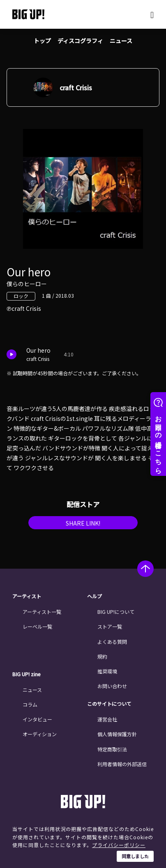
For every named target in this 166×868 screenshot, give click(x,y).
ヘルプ (95, 596)
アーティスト (27, 596)
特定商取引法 (112, 749)
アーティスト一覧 (42, 612)
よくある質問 (112, 642)
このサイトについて (109, 704)
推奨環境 (107, 671)
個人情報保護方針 (117, 734)
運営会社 (107, 719)
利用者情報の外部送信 (122, 764)
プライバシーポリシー (119, 845)
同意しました (135, 856)
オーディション (40, 734)
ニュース (121, 41)
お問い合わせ (112, 686)
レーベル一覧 (37, 626)
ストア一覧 (110, 626)
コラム (30, 704)
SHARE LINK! (83, 523)
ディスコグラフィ (80, 41)
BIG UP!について (116, 612)
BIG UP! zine (27, 674)
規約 (102, 656)
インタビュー (37, 719)
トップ (42, 41)
